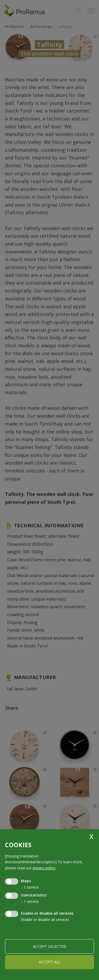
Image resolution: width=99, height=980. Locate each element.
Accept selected (50, 946)
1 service (30, 887)
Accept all (50, 962)
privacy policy (44, 868)
